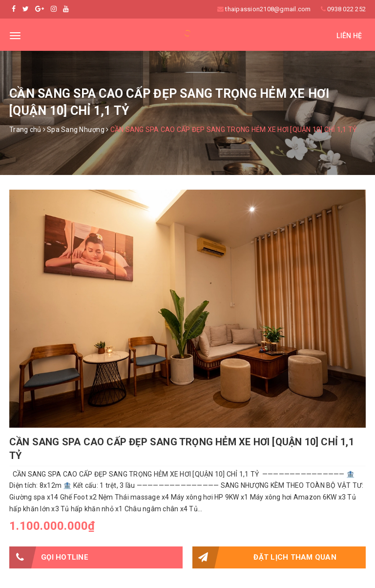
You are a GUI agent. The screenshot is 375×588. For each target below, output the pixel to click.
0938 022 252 (346, 9)
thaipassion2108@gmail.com (268, 9)
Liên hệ (349, 36)
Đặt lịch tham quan (264, 557)
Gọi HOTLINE (49, 557)
